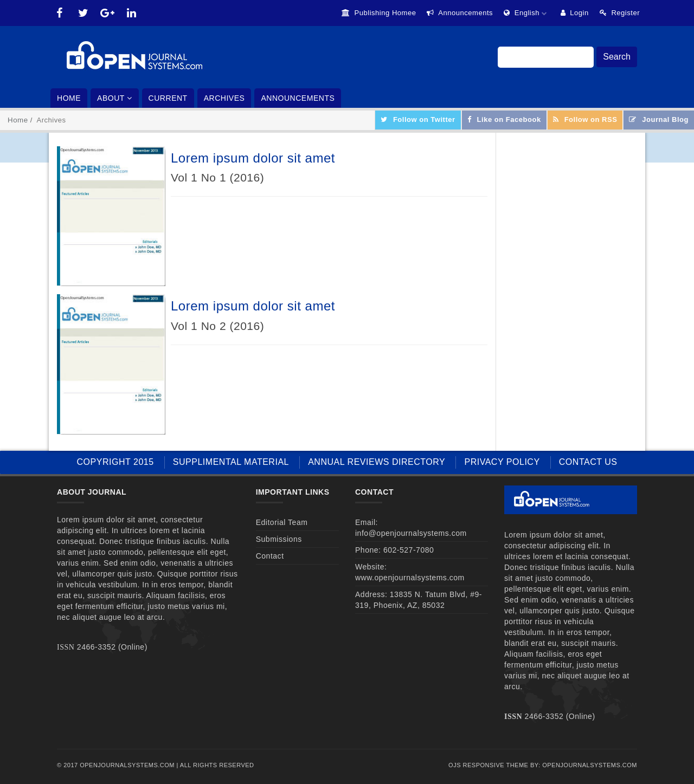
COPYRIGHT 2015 (115, 462)
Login (575, 13)
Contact (270, 556)
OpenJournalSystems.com (590, 765)
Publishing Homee (379, 13)
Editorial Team (282, 522)
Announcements (460, 13)
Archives (224, 98)
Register (620, 13)
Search (617, 57)
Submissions (279, 539)
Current (168, 98)
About (115, 98)
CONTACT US (588, 462)
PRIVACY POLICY (502, 462)
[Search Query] (546, 57)
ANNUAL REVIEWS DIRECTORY (377, 462)
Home (69, 98)
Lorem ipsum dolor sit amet (253, 158)
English (527, 13)
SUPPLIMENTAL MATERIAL (231, 462)
